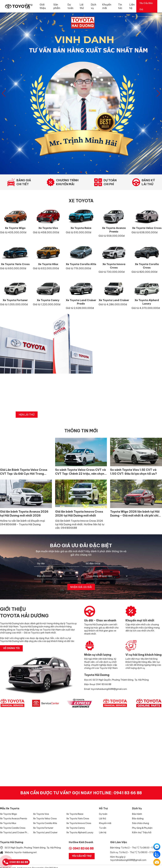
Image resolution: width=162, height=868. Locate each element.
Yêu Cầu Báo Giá (146, 6)
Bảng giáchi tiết (24, 182)
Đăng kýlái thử (148, 182)
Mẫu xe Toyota (10, 808)
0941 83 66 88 (128, 793)
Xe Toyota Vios (41, 814)
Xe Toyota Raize (75, 814)
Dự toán (103, 814)
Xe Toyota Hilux (8, 823)
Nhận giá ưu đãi (81, 587)
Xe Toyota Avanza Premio (14, 819)
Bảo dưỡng (138, 819)
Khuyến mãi (105, 823)
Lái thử (102, 819)
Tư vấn (103, 828)
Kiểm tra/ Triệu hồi (142, 832)
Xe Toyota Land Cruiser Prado (15, 832)
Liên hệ (103, 832)
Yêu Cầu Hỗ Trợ (82, 856)
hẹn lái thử (27, 415)
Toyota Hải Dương (12, 842)
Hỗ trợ (103, 808)
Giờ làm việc (119, 842)
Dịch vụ (137, 808)
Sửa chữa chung (141, 823)
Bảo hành (137, 814)
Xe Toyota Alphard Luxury (80, 832)
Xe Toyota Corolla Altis (45, 823)
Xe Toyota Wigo (8, 814)
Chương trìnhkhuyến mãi (67, 182)
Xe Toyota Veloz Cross (45, 819)
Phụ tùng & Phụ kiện (142, 828)
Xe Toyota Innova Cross (79, 823)
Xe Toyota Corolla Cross (13, 828)
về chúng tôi (11, 648)
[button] (158, 93)
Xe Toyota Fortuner (43, 828)
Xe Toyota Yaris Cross (78, 819)
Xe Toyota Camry (76, 828)
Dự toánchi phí (110, 182)
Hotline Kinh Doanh (81, 842)
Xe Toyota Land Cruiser (45, 832)
